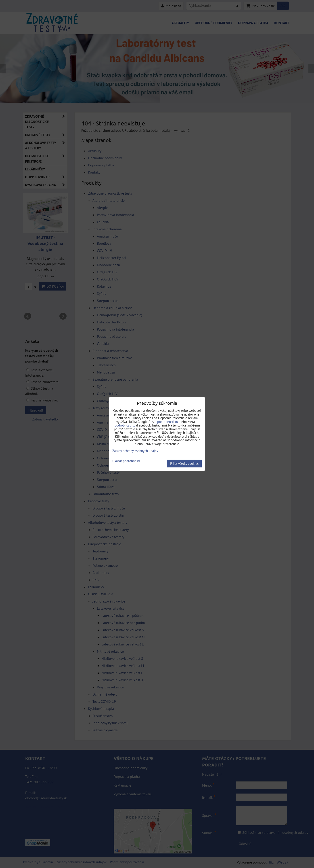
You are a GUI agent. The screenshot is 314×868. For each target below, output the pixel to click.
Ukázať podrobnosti (126, 461)
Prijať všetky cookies (184, 464)
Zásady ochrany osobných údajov (135, 451)
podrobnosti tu (168, 422)
